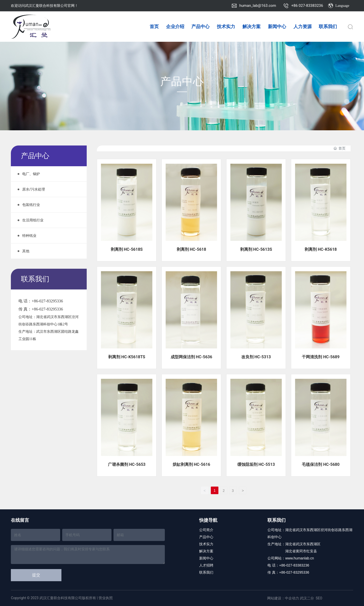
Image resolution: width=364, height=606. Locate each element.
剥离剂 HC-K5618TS (127, 357)
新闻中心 (206, 558)
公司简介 (206, 530)
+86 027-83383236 (307, 6)
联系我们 (206, 572)
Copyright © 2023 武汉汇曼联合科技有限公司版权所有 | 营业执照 (62, 598)
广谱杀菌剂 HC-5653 (127, 464)
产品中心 (182, 82)
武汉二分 (307, 598)
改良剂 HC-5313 (256, 357)
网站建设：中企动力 (283, 598)
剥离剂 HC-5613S (256, 249)
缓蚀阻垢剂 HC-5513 (256, 464)
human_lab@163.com (258, 6)
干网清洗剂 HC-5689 (321, 357)
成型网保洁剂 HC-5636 (191, 357)
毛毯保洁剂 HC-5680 (321, 464)
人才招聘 (206, 565)
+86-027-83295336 (47, 301)
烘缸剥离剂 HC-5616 (191, 464)
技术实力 (206, 544)
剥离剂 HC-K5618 (321, 249)
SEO (319, 598)
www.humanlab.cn (300, 558)
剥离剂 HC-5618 (191, 249)
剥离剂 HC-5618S (127, 249)
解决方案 (206, 551)
